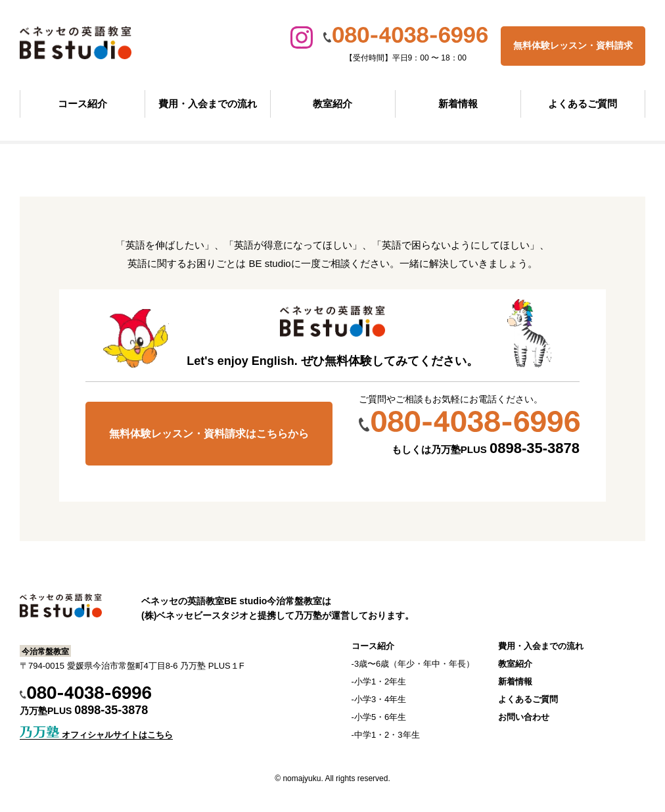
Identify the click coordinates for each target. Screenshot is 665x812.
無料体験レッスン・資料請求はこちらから (209, 434)
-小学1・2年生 (379, 681)
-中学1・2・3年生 (386, 735)
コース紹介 (82, 104)
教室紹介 (332, 104)
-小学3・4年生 (379, 699)
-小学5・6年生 (379, 717)
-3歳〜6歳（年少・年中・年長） (413, 664)
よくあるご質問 (583, 104)
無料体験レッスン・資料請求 (573, 45)
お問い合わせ (524, 717)
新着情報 (458, 104)
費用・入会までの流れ (208, 104)
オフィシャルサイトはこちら (96, 735)
